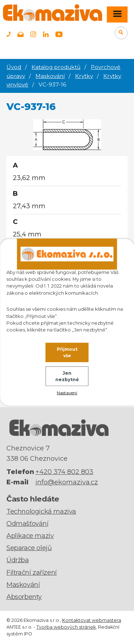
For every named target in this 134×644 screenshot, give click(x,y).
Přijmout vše (67, 352)
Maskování (50, 76)
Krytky (84, 76)
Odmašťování (28, 524)
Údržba (18, 560)
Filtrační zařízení (32, 573)
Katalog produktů (56, 67)
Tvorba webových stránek (66, 627)
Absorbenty (24, 597)
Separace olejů (29, 548)
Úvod (14, 67)
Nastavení (67, 392)
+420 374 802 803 (64, 472)
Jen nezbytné (67, 376)
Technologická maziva (41, 511)
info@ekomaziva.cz (67, 482)
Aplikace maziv (30, 536)
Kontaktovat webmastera (92, 620)
